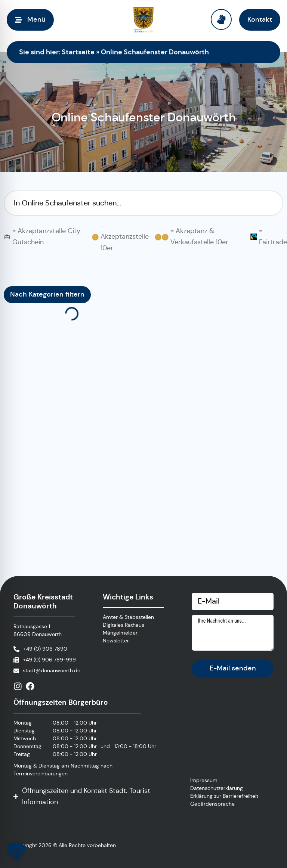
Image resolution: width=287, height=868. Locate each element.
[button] (16, 852)
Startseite (78, 52)
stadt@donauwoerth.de (52, 670)
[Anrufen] (40, 649)
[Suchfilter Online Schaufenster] (143, 203)
